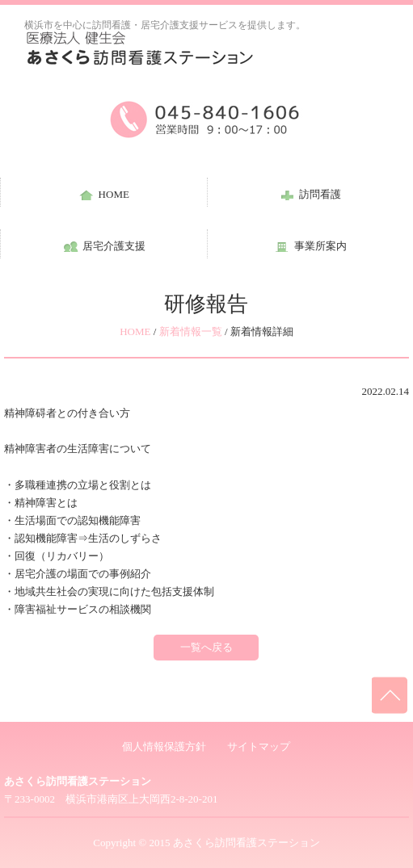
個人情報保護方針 (164, 746)
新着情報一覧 (191, 331)
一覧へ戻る (206, 647)
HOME (135, 331)
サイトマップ (259, 746)
